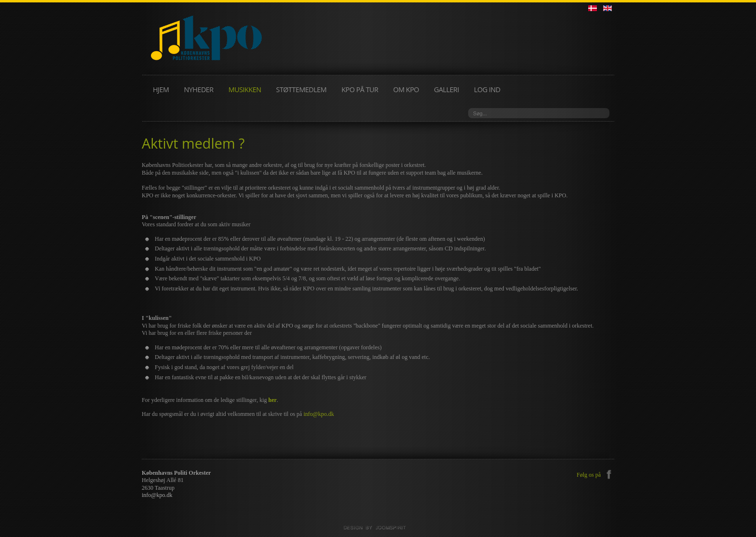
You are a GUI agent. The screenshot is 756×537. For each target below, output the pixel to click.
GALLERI (446, 89)
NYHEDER (198, 89)
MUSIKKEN (245, 89)
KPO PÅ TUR (360, 89)
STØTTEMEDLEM (302, 89)
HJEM (161, 89)
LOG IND (487, 89)
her (272, 400)
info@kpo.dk (318, 414)
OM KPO (406, 89)
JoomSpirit (378, 528)
